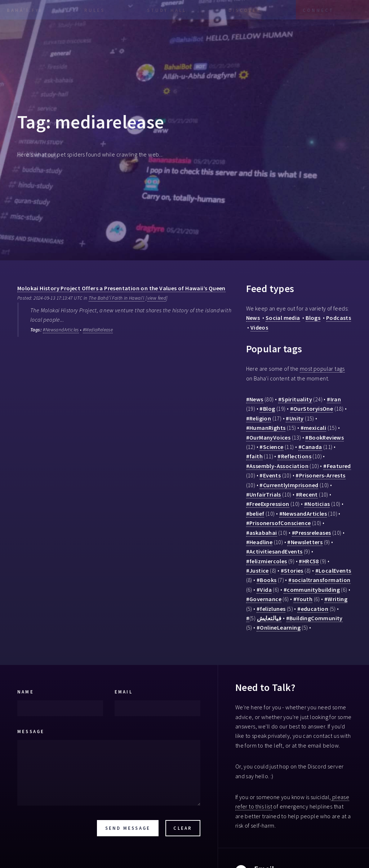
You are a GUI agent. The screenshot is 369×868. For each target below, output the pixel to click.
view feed (157, 298)
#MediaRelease (98, 330)
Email (124, 692)
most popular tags (322, 369)
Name (26, 692)
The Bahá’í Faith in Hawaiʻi (117, 298)
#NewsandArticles (61, 330)
